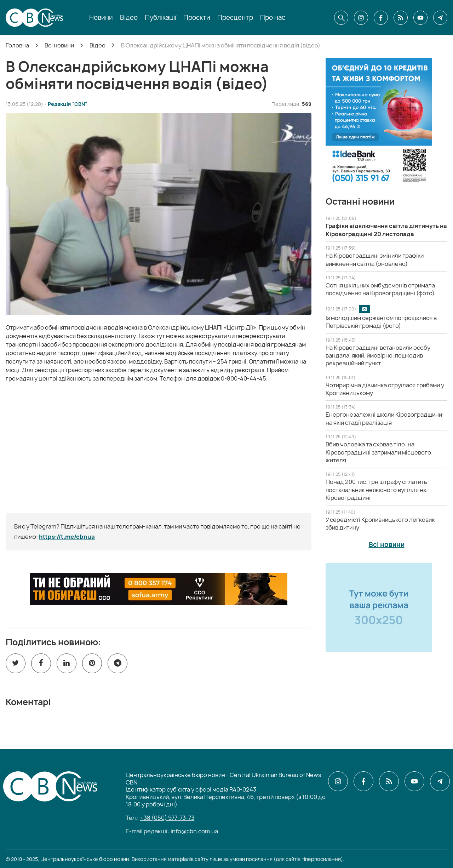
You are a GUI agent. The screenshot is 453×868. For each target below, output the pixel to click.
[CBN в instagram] (361, 18)
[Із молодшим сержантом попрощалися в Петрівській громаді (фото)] (381, 322)
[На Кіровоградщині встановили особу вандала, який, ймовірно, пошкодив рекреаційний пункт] (378, 356)
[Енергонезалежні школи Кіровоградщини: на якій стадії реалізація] (385, 418)
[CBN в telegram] (440, 18)
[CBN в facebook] (381, 18)
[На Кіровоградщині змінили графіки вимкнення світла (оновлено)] (375, 259)
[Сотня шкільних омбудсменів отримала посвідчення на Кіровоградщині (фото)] (380, 289)
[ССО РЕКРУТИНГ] (159, 589)
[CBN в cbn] (401, 18)
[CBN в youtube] (420, 18)
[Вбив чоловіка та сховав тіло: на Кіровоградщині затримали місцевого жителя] (378, 452)
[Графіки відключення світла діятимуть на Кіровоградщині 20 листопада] (386, 230)
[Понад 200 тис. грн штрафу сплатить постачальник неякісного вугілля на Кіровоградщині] (376, 490)
